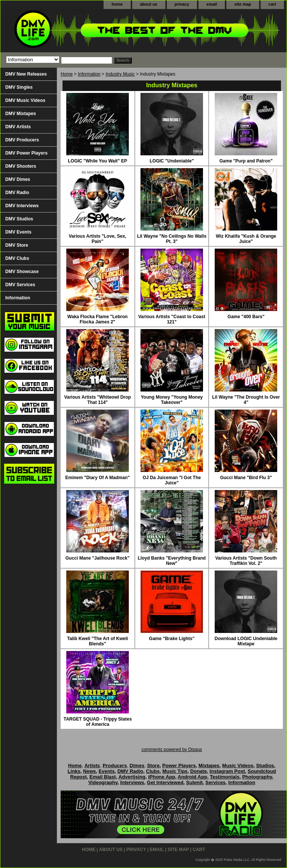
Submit (194, 782)
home (117, 4)
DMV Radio (17, 193)
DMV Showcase (22, 272)
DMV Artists (18, 127)
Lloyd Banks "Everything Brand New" (172, 561)
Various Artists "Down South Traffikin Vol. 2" (246, 561)
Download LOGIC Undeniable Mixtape (246, 641)
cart (272, 4)
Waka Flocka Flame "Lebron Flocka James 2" (98, 319)
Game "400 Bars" (246, 317)
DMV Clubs (17, 258)
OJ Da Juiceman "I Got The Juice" (172, 480)
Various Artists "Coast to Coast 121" (172, 319)
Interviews (132, 782)
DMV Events (18, 232)
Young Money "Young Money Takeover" (172, 400)
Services (215, 782)
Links (74, 771)
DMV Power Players (26, 153)
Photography (257, 777)
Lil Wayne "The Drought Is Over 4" (246, 400)
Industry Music (120, 74)
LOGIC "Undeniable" (172, 161)
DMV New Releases (26, 74)
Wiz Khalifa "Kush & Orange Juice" (246, 239)
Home (67, 74)
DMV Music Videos (25, 100)
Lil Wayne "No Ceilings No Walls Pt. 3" (172, 239)
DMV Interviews (22, 206)
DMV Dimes (18, 179)
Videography (103, 782)
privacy (182, 4)
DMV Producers (22, 140)
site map (243, 4)
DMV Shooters (21, 166)
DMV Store (17, 245)
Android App (192, 777)
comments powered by (172, 750)
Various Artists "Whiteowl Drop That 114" (97, 400)
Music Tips (175, 771)
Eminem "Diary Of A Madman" (97, 478)
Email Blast (103, 777)
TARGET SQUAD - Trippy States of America (98, 722)
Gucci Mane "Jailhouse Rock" (98, 558)
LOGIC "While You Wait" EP (97, 161)
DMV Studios (19, 219)
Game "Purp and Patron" (246, 161)
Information (89, 74)
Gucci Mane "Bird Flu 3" (246, 478)
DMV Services (20, 285)
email (212, 4)
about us (149, 4)
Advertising (132, 777)
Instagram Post (227, 771)
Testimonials (225, 777)
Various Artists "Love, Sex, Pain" (98, 239)
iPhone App (162, 777)
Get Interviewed (165, 782)
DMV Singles (19, 87)
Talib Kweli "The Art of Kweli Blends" (98, 641)
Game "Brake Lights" (172, 639)
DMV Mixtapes (21, 114)
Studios (265, 766)
